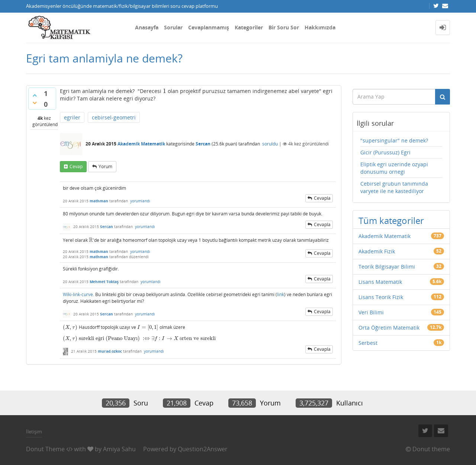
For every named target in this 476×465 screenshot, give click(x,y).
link (281, 294)
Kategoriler (249, 27)
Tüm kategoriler (391, 220)
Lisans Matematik (380, 282)
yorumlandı (140, 201)
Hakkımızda (320, 27)
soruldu (270, 144)
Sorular (173, 27)
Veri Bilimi (371, 312)
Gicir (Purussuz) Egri (385, 152)
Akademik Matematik (141, 144)
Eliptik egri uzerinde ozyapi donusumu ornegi (394, 168)
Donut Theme (45, 449)
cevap (76, 166)
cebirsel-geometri (114, 117)
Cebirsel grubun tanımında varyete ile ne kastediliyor (394, 187)
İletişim (34, 432)
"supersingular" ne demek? (394, 140)
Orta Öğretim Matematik (389, 328)
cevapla (322, 198)
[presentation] (165, 91)
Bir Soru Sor (284, 27)
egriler (72, 117)
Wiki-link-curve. (78, 294)
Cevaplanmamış (209, 27)
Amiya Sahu (119, 449)
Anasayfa (147, 27)
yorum (105, 166)
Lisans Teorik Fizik (381, 297)
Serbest (368, 343)
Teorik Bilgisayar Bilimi (387, 267)
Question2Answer (203, 449)
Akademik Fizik (377, 251)
